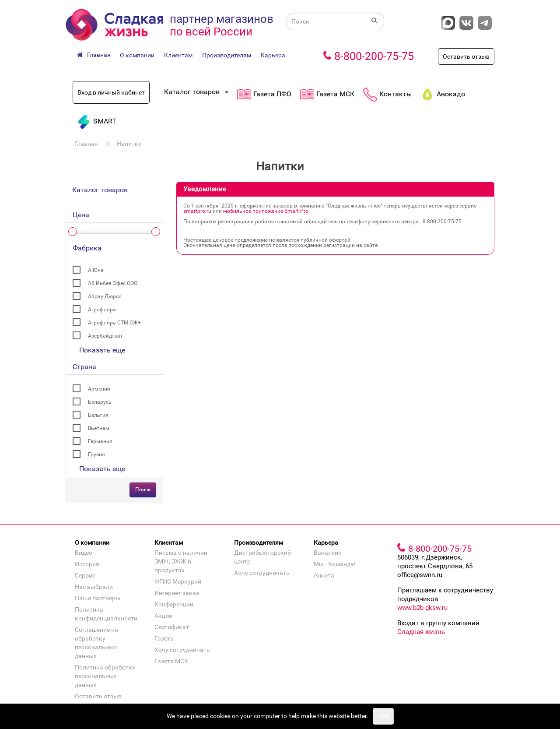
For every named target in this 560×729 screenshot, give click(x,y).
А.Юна (96, 270)
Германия (100, 441)
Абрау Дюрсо (105, 296)
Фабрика (87, 248)
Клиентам (178, 55)
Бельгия (98, 415)
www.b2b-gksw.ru (422, 608)
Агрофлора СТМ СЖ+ (114, 323)
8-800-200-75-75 (374, 56)
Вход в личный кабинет (111, 92)
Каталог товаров (100, 190)
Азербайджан (105, 336)
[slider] (73, 232)
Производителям (227, 55)
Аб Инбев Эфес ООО (113, 283)
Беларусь (100, 402)
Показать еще (102, 350)
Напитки (129, 144)
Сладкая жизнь (421, 632)
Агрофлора (102, 310)
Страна (84, 367)
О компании (137, 55)
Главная (86, 144)
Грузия (96, 454)
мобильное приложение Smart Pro (266, 211)
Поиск (143, 490)
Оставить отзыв (466, 56)
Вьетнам (99, 428)
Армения (99, 389)
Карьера (273, 55)
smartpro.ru (197, 211)
